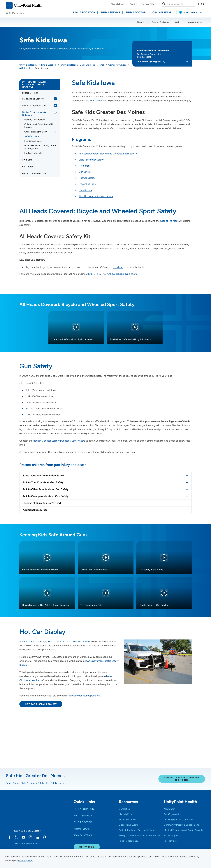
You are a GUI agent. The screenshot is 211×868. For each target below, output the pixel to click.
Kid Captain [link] (28, 167)
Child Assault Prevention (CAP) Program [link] (39, 126)
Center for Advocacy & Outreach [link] (34, 114)
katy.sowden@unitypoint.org (151, 61)
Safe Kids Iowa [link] (31, 136)
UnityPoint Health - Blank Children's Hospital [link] (35, 85)
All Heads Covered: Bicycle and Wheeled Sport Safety (108, 154)
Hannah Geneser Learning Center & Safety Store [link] (40, 147)
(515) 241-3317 (96, 274)
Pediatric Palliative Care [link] (34, 173)
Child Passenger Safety (91, 160)
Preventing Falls (87, 184)
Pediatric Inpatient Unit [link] (34, 106)
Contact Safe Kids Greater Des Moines (182, 779)
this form (118, 267)
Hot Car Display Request (41, 704)
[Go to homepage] (24, 5)
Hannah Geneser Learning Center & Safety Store (59, 441)
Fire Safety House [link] (33, 141)
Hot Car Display (87, 178)
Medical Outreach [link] (33, 153)
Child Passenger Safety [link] (35, 132)
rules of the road (169, 221)
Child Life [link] (27, 160)
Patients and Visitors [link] (33, 99)
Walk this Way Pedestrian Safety (96, 196)
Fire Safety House (55, 783)
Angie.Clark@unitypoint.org (122, 274)
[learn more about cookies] (26, 861)
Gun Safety (85, 172)
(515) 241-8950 (144, 57)
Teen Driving (85, 190)
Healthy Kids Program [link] (35, 120)
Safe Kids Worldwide (95, 101)
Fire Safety (84, 166)
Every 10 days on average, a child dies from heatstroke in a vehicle (54, 642)
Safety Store (12, 783)
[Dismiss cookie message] (203, 859)
